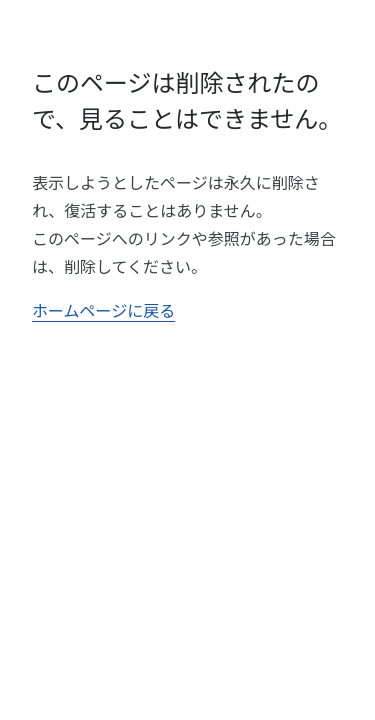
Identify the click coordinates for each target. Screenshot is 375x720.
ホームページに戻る (103, 310)
